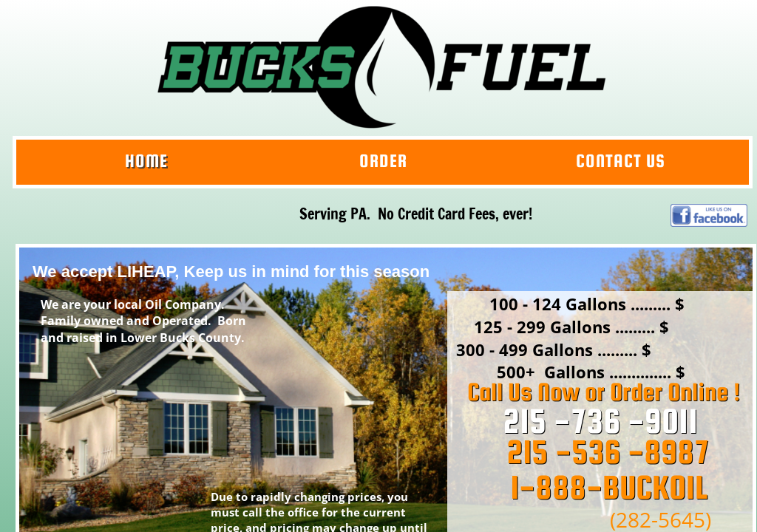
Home (146, 161)
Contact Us (621, 161)
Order (383, 161)
